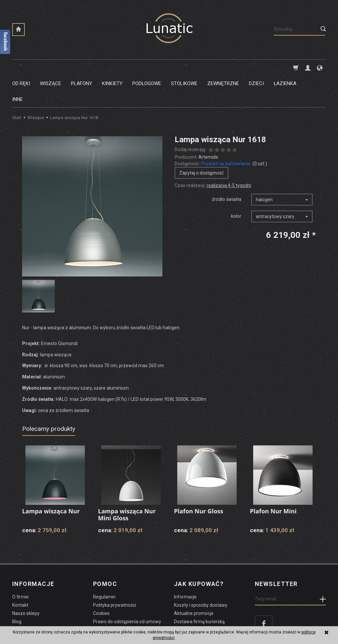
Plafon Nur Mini (273, 479)
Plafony (82, 68)
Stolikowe (184, 68)
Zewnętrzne (223, 68)
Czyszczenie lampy (33, 598)
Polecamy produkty (49, 397)
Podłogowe (147, 68)
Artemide (208, 125)
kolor (236, 184)
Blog (17, 590)
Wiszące (51, 68)
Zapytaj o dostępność (202, 141)
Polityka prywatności (115, 573)
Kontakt (20, 573)
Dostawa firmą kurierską (199, 590)
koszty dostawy (45, 623)
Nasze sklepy (26, 582)
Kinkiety (112, 68)
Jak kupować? (199, 552)
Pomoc (105, 552)
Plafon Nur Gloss (199, 479)
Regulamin (104, 565)
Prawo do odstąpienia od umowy (127, 590)
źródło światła (227, 168)
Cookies (101, 582)
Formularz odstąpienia (117, 598)
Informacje (33, 552)
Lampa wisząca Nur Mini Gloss (127, 483)
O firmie (20, 565)
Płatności (184, 598)
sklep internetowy (303, 623)
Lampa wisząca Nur (51, 479)
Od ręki (21, 68)
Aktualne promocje (194, 582)
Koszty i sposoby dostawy (201, 573)
